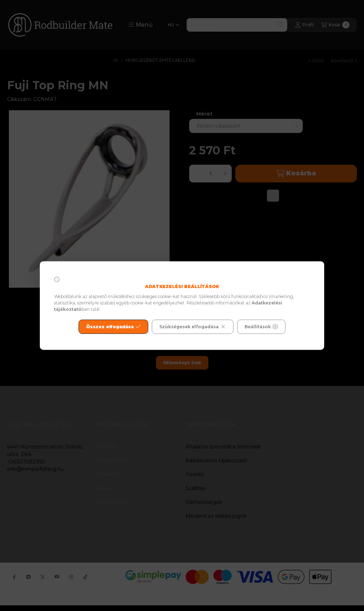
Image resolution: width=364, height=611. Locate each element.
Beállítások (261, 326)
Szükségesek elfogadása (192, 326)
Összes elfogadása (113, 326)
